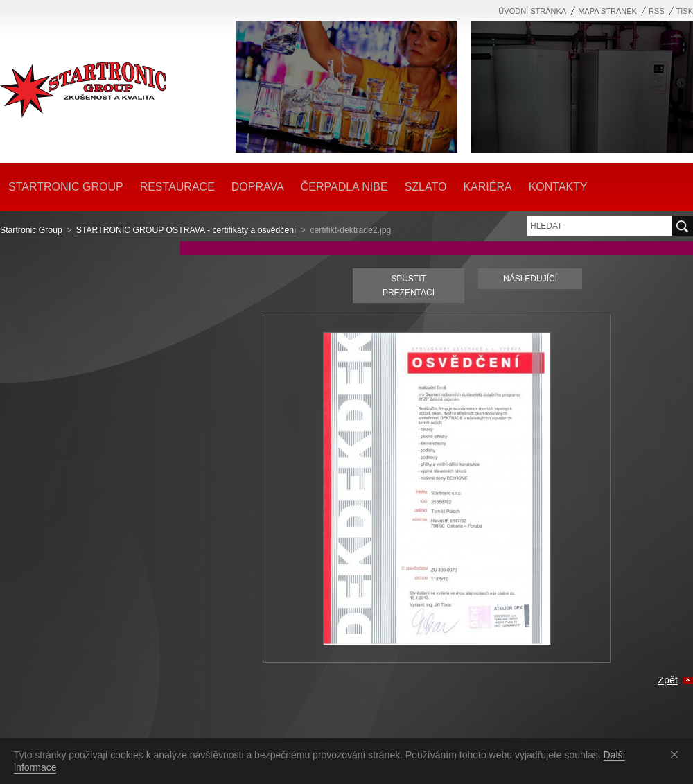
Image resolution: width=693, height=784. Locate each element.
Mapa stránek (607, 11)
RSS (657, 11)
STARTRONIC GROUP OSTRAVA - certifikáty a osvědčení (186, 230)
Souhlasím (677, 754)
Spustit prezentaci (409, 286)
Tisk (685, 11)
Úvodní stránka (532, 11)
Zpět (668, 680)
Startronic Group (31, 230)
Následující (530, 279)
